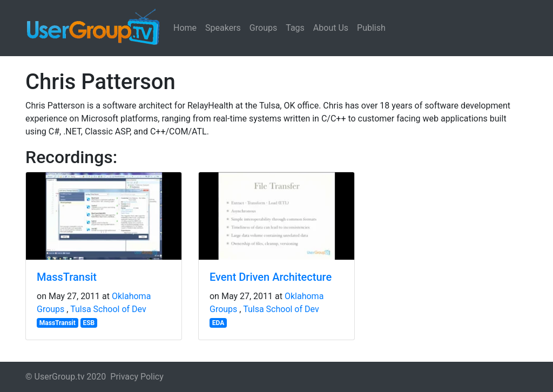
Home (185, 28)
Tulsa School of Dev (108, 309)
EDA (218, 323)
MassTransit (67, 277)
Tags (295, 28)
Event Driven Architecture (271, 277)
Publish (371, 28)
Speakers (223, 28)
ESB (89, 323)
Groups (263, 28)
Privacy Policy (137, 377)
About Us (331, 28)
